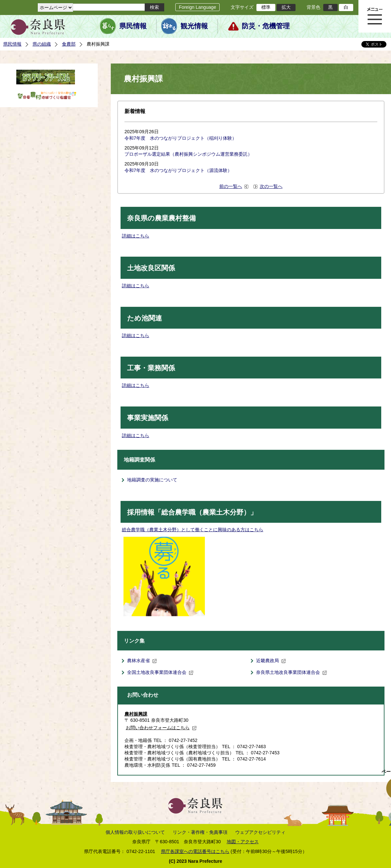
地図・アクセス (243, 842)
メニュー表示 (375, 16)
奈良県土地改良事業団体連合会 (292, 672)
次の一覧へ (271, 186)
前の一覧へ (231, 186)
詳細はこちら (136, 236)
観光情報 (194, 26)
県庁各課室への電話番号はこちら (195, 851)
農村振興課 (136, 714)
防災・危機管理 (266, 26)
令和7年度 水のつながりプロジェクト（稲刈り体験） (181, 138)
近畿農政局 (271, 661)
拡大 (286, 7)
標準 (266, 7)
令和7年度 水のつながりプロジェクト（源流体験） (178, 170)
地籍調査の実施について (152, 480)
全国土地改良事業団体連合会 (160, 672)
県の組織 (42, 44)
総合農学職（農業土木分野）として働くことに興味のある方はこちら (193, 530)
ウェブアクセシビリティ (260, 832)
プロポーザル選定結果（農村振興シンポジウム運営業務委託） (188, 154)
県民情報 (133, 26)
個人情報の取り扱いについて (135, 832)
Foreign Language (197, 7)
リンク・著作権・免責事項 (200, 832)
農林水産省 (142, 661)
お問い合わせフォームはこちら (161, 728)
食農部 (69, 44)
